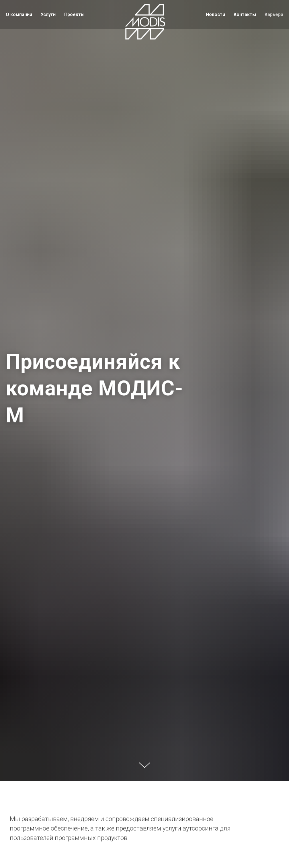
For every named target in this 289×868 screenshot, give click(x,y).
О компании (19, 14)
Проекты (74, 14)
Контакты (245, 14)
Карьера (274, 14)
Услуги (48, 14)
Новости (215, 14)
